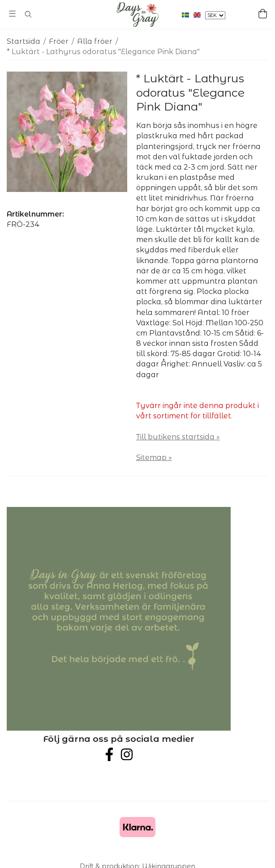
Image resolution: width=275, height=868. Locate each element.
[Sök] (28, 14)
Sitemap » (154, 457)
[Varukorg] (263, 14)
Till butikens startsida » (178, 437)
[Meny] (12, 14)
